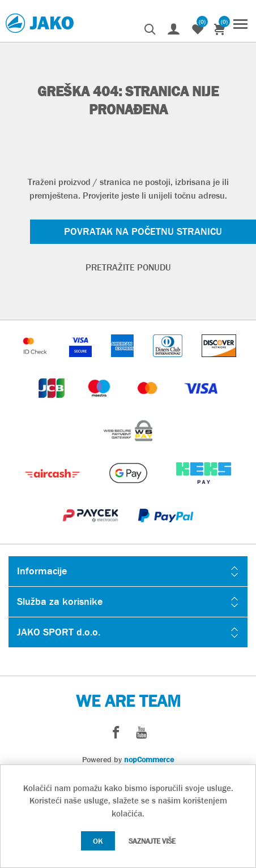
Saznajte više (152, 841)
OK (98, 841)
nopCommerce (149, 759)
